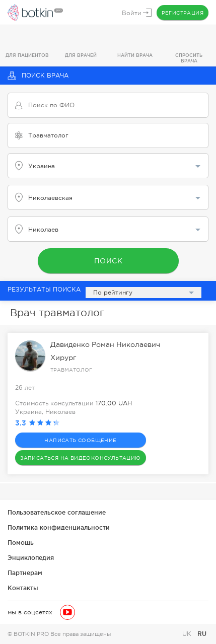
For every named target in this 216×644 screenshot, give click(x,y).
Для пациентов (27, 55)
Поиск (108, 261)
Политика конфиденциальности (59, 527)
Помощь (21, 543)
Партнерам (25, 573)
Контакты (23, 588)
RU (202, 634)
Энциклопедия (31, 558)
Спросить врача (189, 58)
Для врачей (81, 55)
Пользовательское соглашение (57, 512)
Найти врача (135, 55)
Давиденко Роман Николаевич (105, 344)
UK (188, 634)
